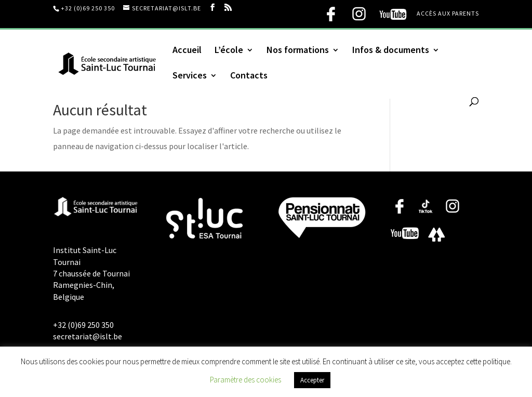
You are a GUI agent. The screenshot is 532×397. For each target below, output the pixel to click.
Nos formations (298, 51)
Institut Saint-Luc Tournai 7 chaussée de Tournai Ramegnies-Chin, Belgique (91, 273)
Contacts (249, 76)
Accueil (187, 51)
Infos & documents (391, 51)
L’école (229, 51)
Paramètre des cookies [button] (245, 380)
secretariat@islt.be (88, 336)
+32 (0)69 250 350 (88, 8)
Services (190, 76)
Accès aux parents (448, 14)
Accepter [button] (312, 380)
